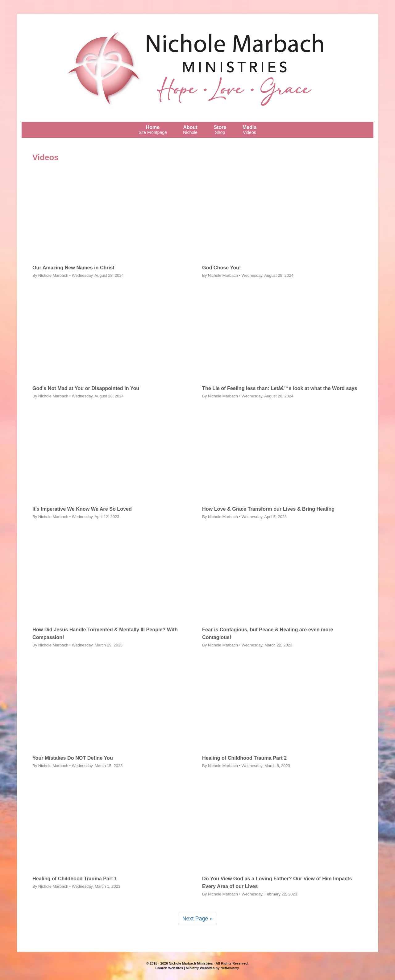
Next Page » (197, 919)
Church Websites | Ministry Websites (185, 968)
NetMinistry (229, 968)
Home (153, 130)
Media (249, 130)
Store (220, 130)
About (190, 130)
